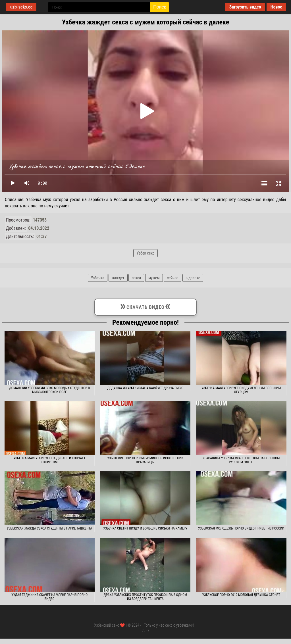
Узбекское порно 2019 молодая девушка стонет (241, 595)
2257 (145, 631)
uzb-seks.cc (21, 7)
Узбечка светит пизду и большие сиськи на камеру (145, 528)
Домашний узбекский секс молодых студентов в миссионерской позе (49, 390)
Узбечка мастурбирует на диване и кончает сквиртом (50, 460)
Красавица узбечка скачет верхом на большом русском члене (241, 460)
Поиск (159, 7)
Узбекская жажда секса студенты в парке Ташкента (49, 528)
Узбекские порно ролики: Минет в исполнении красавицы (145, 460)
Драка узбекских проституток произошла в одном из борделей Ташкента (145, 597)
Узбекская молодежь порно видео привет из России (241, 528)
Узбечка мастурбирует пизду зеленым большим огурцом (241, 390)
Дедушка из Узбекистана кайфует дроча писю (145, 388)
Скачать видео (145, 306)
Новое (276, 7)
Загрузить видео (245, 7)
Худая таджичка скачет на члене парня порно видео (49, 597)
